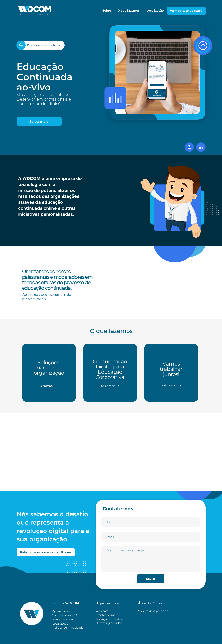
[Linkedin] (201, 147)
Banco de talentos (65, 619)
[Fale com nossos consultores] (46, 552)
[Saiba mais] (39, 121)
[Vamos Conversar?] (186, 11)
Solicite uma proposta (153, 611)
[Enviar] (151, 579)
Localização (60, 624)
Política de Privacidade (68, 628)
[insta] (189, 147)
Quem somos (62, 611)
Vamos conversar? (65, 615)
